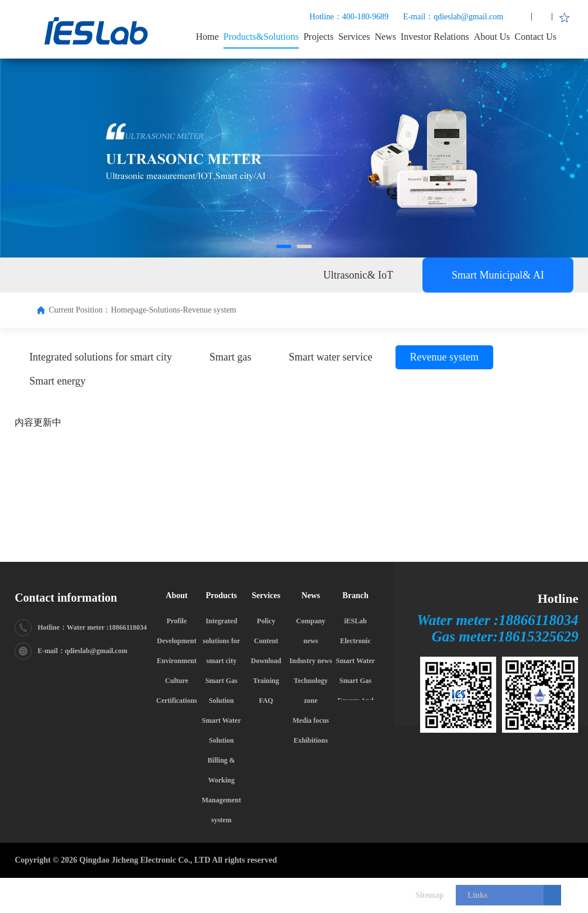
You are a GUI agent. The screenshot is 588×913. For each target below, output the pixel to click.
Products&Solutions (261, 37)
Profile (177, 621)
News (385, 37)
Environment (177, 661)
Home (207, 37)
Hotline (558, 598)
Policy (266, 621)
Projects (319, 37)
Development (176, 641)
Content (266, 641)
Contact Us (536, 37)
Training (266, 681)
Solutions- (166, 310)
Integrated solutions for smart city (222, 641)
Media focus (311, 720)
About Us (492, 37)
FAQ (266, 701)
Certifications (177, 701)
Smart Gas (355, 681)
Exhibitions (311, 740)
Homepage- (130, 310)
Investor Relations (435, 37)
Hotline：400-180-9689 (349, 17)
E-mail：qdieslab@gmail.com (453, 17)
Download (266, 661)
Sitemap (430, 895)
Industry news (311, 661)
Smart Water (355, 661)
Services (354, 37)
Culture (177, 681)
